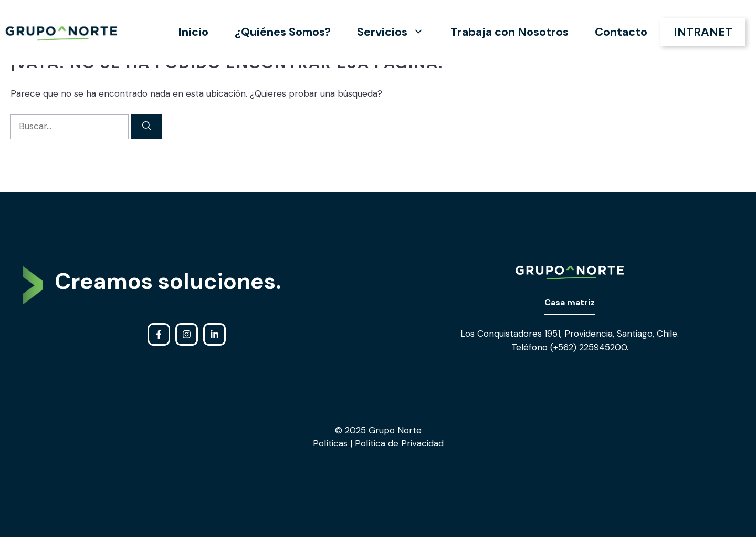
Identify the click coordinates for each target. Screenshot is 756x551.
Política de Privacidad (398, 443)
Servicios (397, 32)
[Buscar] (147, 127)
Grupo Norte (395, 430)
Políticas (332, 443)
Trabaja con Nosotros (510, 32)
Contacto (621, 32)
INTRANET (703, 32)
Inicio (193, 32)
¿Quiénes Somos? (283, 32)
